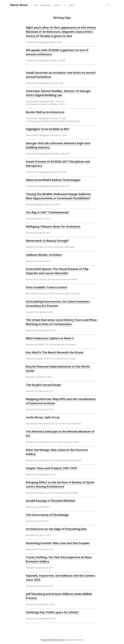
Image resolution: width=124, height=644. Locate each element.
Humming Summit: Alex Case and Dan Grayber (58, 543)
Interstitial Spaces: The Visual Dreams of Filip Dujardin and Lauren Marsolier (57, 271)
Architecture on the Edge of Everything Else (56, 529)
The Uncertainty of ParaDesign (47, 515)
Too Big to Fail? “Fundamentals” (48, 212)
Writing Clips (46, 5)
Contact (72, 5)
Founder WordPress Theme (53, 640)
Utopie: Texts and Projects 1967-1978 (51, 468)
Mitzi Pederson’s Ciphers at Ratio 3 (50, 338)
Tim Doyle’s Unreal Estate (43, 385)
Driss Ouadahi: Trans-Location (47, 287)
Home (36, 5)
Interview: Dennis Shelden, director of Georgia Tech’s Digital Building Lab (58, 93)
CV (65, 5)
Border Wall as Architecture (45, 112)
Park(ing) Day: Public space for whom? (52, 612)
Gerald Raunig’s (50, 501)
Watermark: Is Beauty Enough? (47, 241)
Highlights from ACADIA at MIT (48, 129)
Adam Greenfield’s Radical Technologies (53, 180)
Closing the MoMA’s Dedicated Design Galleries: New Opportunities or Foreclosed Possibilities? (58, 196)
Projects (57, 5)
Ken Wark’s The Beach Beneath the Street (55, 352)
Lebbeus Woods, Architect (44, 255)
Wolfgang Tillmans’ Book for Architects (53, 226)
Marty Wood (19, 5)
